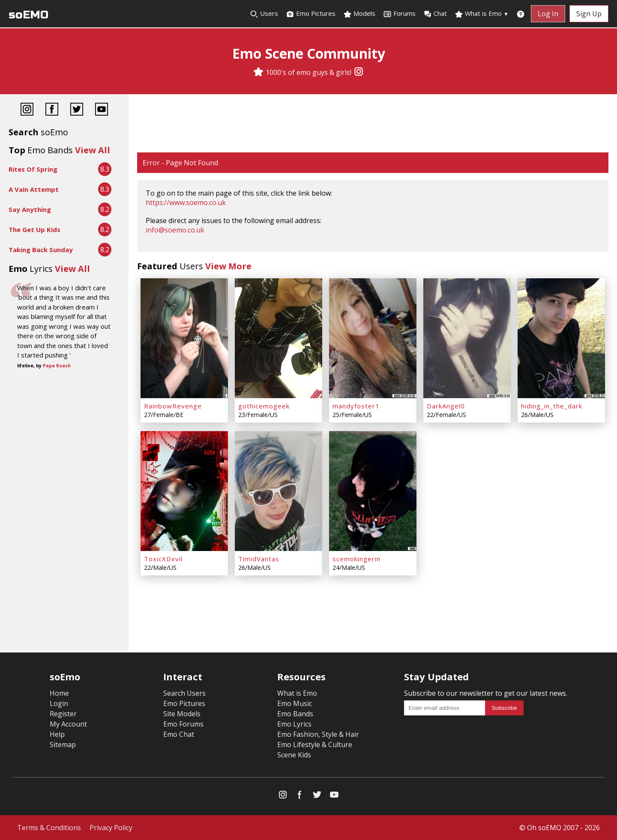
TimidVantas (259, 559)
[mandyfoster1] (373, 338)
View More (228, 266)
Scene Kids (294, 755)
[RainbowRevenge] (184, 338)
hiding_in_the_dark (552, 406)
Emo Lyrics (294, 724)
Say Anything (30, 209)
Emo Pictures (311, 14)
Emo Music (295, 703)
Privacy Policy (111, 828)
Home (59, 693)
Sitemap (63, 745)
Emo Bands (295, 714)
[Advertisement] (373, 124)
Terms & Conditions (49, 828)
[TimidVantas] (279, 491)
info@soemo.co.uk (175, 230)
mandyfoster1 (356, 406)
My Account (68, 724)
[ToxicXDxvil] (184, 491)
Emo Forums (183, 724)
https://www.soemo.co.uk (186, 203)
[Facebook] (52, 110)
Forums (399, 14)
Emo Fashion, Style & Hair (318, 734)
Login (59, 703)
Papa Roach (57, 366)
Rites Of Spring (33, 169)
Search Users (184, 693)
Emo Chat (179, 734)
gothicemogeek (264, 406)
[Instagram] (359, 72)
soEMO (28, 15)
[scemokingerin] (373, 491)
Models (359, 14)
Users (264, 14)
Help (57, 734)
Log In (548, 14)
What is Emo (482, 14)
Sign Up (589, 14)
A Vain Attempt (34, 189)
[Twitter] (77, 110)
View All (93, 150)
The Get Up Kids (34, 229)
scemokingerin (356, 559)
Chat (435, 14)
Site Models (182, 714)
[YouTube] (102, 110)
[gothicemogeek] (279, 338)
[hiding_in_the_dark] (561, 338)
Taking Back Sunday (41, 250)
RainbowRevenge (173, 406)
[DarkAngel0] (467, 338)
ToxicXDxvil (163, 559)
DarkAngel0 (446, 406)
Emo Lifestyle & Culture (315, 745)
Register (63, 714)
